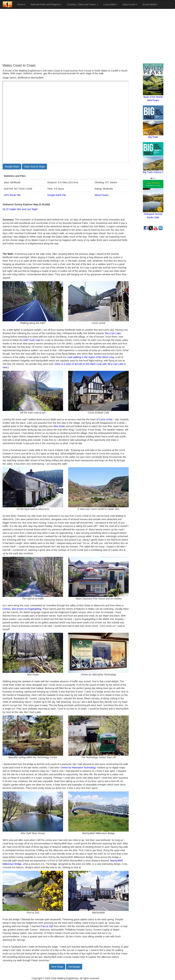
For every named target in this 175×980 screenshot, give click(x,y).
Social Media (150, 4)
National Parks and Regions (46, 4)
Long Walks (110, 4)
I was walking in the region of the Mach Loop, (91, 357)
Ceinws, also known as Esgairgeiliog (22, 609)
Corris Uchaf (106, 419)
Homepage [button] (74, 967)
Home (21, 4)
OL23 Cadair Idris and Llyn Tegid (20, 209)
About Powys (102, 195)
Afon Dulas (59, 426)
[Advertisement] (87, 36)
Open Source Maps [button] (34, 167)
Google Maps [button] (12, 167)
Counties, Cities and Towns (83, 4)
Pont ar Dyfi (47, 926)
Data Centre (130, 4)
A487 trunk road (32, 340)
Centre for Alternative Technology (78, 768)
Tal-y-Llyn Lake (113, 333)
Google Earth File (57, 195)
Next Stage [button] (57, 967)
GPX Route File (12, 195)
